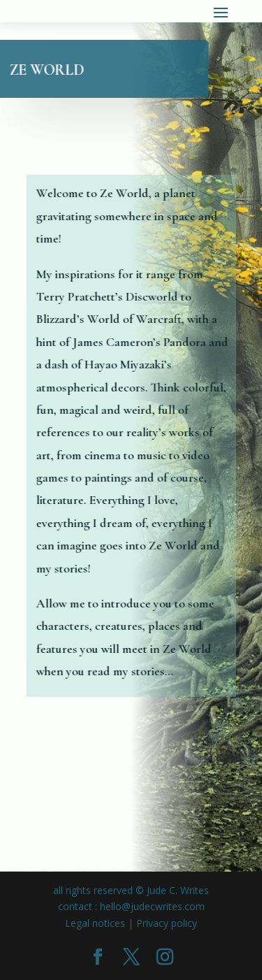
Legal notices (95, 923)
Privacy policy (167, 923)
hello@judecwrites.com (152, 906)
